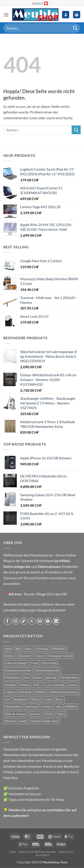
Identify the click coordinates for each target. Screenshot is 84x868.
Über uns (66, 852)
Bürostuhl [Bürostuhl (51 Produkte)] (25, 656)
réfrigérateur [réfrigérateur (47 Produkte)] (13, 707)
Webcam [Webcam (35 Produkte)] (10, 721)
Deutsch (42, 3)
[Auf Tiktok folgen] (24, 621)
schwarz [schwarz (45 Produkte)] (46, 707)
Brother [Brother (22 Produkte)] (10, 656)
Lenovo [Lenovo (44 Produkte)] (73, 685)
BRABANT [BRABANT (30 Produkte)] (59, 649)
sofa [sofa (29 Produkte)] (58, 707)
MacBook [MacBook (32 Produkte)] (26, 692)
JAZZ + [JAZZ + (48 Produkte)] (37, 685)
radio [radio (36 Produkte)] (48, 699)
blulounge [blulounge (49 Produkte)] (42, 649)
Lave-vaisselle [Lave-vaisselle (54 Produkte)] (55, 685)
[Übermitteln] (75, 28)
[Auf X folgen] (32, 621)
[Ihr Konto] (66, 15)
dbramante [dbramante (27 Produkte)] (50, 663)
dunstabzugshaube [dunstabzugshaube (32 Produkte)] (48, 670)
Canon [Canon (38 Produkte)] (39, 656)
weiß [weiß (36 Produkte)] (23, 721)
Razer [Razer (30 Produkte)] (59, 699)
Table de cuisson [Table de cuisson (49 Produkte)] (15, 714)
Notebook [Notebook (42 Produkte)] (20, 699)
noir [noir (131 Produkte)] (7, 699)
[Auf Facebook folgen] (8, 621)
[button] (6, 15)
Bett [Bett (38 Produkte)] (18, 649)
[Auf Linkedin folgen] (56, 621)
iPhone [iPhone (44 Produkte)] (24, 685)
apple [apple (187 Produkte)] (8, 649)
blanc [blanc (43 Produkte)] (29, 649)
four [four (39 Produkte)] (27, 678)
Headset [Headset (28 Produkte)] (10, 685)
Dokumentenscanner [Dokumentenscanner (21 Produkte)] (18, 670)
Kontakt (43, 855)
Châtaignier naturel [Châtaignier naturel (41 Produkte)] (60, 656)
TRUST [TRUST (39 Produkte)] (49, 714)
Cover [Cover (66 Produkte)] (35, 663)
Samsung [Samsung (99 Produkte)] (31, 707)
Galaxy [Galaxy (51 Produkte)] (38, 678)
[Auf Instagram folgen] (16, 621)
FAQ (13, 852)
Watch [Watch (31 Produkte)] (61, 714)
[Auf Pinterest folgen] (48, 621)
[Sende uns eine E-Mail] (40, 621)
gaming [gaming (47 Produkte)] (52, 678)
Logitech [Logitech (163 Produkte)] (10, 692)
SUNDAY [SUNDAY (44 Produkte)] (71, 707)
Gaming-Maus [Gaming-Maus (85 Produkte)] (69, 678)
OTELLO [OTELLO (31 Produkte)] (36, 699)
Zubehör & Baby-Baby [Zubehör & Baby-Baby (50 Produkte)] (45, 721)
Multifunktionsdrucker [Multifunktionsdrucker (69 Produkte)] (64, 692)
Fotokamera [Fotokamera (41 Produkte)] (13, 678)
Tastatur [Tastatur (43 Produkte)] (35, 714)
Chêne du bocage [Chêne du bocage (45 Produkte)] (16, 663)
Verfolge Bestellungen (37, 852)
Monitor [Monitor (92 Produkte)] (41, 692)
